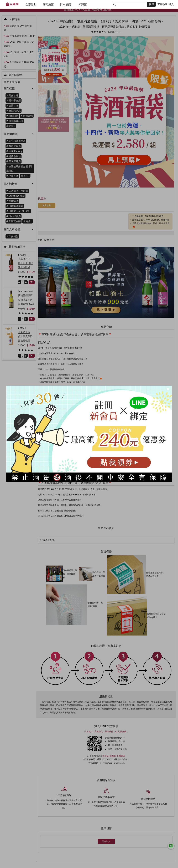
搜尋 (151, 4)
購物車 (162, 4)
